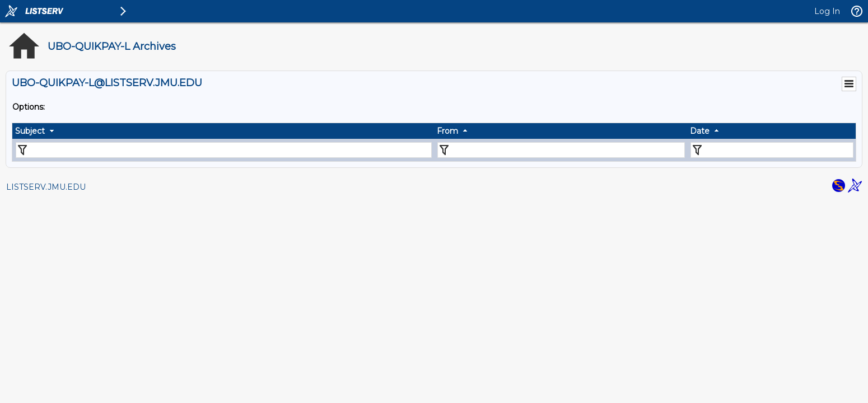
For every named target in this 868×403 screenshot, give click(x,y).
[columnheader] (223, 131)
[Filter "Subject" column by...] (224, 150)
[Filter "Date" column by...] (772, 150)
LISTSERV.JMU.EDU (46, 187)
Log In (827, 11)
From (447, 131)
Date (700, 131)
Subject (30, 131)
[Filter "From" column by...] (561, 150)
